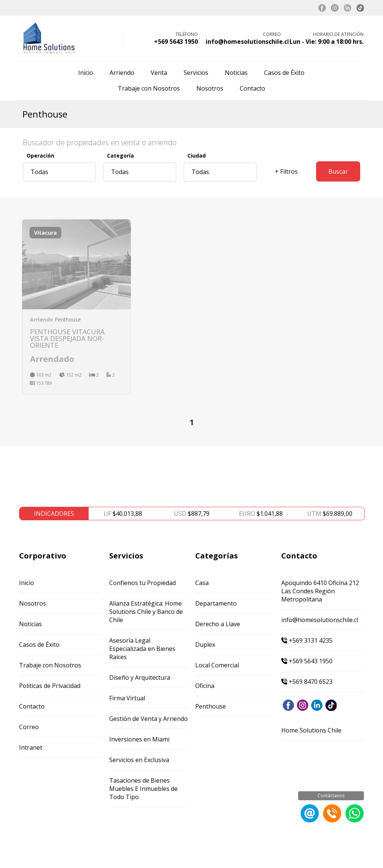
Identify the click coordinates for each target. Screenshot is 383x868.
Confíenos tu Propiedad (143, 583)
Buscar (338, 171)
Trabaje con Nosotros (149, 88)
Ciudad (197, 156)
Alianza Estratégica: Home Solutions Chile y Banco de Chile (146, 612)
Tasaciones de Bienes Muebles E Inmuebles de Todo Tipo (143, 789)
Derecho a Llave (218, 624)
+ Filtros (286, 171)
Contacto (252, 88)
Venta (159, 73)
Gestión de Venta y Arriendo (148, 719)
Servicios (196, 73)
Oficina (205, 686)
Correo (29, 727)
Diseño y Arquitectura (140, 677)
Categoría (120, 156)
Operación (40, 156)
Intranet (31, 747)
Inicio (86, 73)
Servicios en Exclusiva (139, 760)
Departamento (216, 603)
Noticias (236, 73)
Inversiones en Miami (139, 739)
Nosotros (210, 88)
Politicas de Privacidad (50, 686)
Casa (202, 583)
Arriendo (122, 73)
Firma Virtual (127, 698)
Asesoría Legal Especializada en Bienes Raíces (142, 649)
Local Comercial (217, 665)
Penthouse (211, 706)
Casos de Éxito (284, 73)
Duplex (205, 645)
